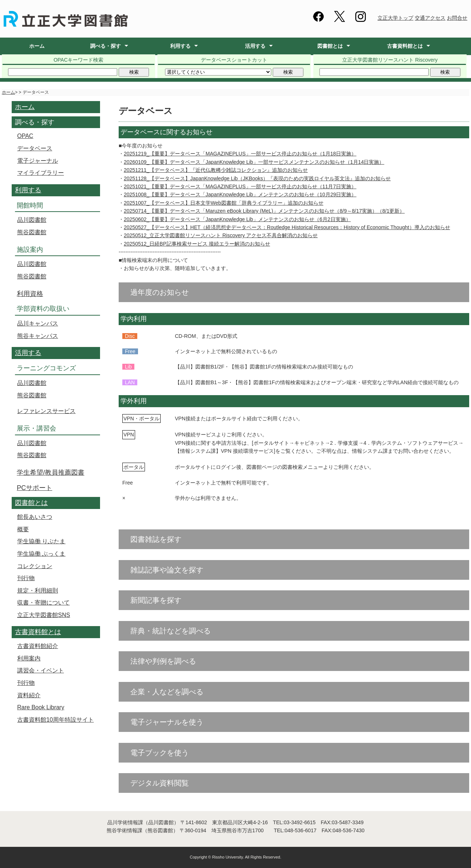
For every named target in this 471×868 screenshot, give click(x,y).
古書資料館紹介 (38, 646)
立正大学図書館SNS (44, 615)
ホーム (37, 46)
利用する (180, 46)
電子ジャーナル (38, 161)
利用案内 (29, 658)
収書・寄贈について (43, 603)
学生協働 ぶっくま (41, 554)
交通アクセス (430, 18)
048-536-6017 (301, 830)
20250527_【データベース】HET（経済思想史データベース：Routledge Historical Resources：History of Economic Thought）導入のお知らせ (287, 227)
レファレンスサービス (46, 411)
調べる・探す (106, 46)
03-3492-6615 (300, 822)
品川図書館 (32, 220)
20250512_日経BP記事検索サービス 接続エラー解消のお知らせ (197, 244)
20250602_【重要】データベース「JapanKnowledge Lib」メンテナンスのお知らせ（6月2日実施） (237, 219)
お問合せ (457, 18)
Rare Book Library (41, 707)
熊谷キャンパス (38, 336)
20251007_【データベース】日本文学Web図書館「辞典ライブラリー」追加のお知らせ (224, 203)
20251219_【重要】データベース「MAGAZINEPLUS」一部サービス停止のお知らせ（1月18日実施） (240, 154)
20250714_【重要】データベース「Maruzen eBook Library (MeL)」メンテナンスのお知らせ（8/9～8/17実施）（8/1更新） (264, 211)
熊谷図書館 (32, 232)
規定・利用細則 (38, 591)
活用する (255, 46)
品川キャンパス (38, 323)
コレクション (35, 566)
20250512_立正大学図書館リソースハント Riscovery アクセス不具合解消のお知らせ (221, 235)
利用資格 (30, 294)
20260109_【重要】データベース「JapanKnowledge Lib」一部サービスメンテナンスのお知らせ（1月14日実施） (254, 162)
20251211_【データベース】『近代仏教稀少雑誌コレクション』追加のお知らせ (216, 170)
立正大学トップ (395, 18)
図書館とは (330, 46)
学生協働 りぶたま (41, 541)
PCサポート (35, 488)
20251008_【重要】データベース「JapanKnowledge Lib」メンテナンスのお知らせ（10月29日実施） (240, 194)
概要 (23, 529)
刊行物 (26, 578)
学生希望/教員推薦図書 (51, 472)
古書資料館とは (405, 46)
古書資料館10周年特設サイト (55, 720)
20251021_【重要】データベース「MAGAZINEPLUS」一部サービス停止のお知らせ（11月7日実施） (240, 186)
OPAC (25, 136)
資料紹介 (29, 695)
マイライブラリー (41, 173)
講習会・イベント (41, 670)
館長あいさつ (35, 517)
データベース (35, 148)
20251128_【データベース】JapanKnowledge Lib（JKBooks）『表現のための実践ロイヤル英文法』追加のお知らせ (257, 178)
